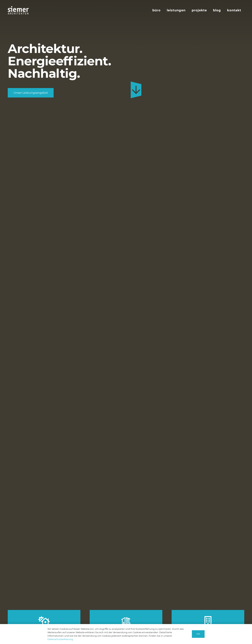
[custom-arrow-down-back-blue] (136, 90)
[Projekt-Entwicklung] (208, 621)
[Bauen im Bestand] (126, 621)
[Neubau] (44, 621)
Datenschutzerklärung (60, 639)
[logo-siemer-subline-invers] (18, 10)
